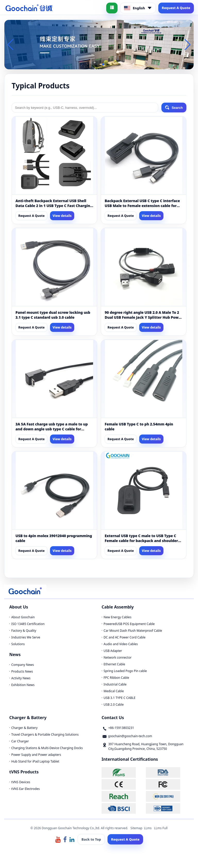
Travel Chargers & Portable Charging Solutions (45, 734)
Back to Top (91, 839)
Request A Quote (176, 8)
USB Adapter (113, 651)
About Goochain (23, 617)
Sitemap (136, 828)
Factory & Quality (24, 631)
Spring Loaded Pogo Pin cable (125, 671)
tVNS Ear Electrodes (26, 789)
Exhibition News (23, 685)
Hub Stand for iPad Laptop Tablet (35, 761)
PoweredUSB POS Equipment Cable (129, 624)
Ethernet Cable (114, 664)
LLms (148, 828)
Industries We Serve (26, 637)
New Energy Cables (118, 617)
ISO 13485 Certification (28, 624)
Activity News (21, 678)
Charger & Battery (24, 728)
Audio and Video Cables (121, 644)
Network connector (118, 657)
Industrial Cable (115, 684)
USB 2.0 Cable (114, 705)
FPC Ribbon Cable (116, 678)
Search (174, 108)
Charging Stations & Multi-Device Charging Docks (47, 748)
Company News (23, 665)
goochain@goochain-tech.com (130, 736)
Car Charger (20, 741)
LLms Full (161, 828)
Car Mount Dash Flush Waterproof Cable (133, 631)
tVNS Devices (21, 782)
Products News (22, 671)
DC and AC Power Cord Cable (125, 637)
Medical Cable (114, 691)
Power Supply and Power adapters (36, 755)
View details (62, 216)
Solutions (18, 644)
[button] (91, 64)
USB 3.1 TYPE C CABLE (120, 698)
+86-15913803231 (121, 728)
